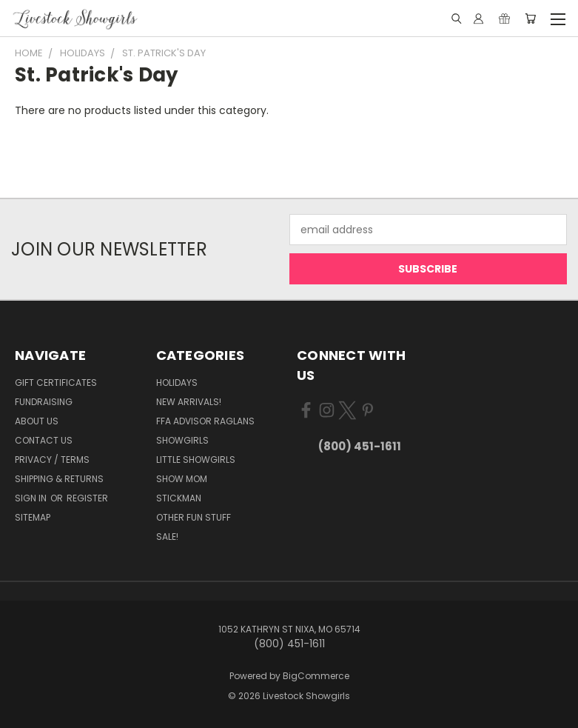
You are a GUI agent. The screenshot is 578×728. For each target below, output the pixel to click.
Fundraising (44, 402)
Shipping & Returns (59, 479)
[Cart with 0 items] (530, 19)
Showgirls (182, 440)
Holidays (177, 383)
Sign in (32, 498)
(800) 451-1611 (360, 446)
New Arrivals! (189, 402)
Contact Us (44, 440)
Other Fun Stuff (194, 517)
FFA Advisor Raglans (205, 421)
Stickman (179, 498)
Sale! (167, 537)
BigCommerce (316, 676)
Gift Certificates (56, 383)
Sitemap (33, 517)
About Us (37, 421)
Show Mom (182, 479)
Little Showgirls (196, 460)
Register (87, 498)
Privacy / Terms (52, 460)
